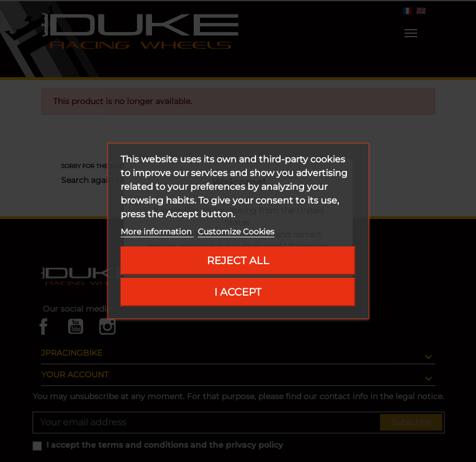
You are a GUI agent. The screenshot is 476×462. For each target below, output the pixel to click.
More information (157, 232)
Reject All (238, 260)
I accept (238, 292)
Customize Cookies (236, 232)
